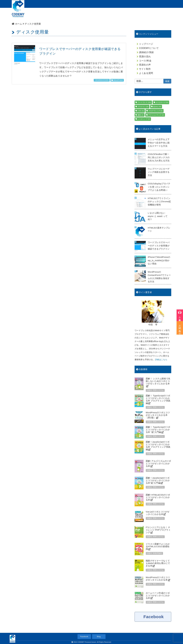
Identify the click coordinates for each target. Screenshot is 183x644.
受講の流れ (95, 15)
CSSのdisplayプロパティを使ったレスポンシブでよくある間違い (159, 187)
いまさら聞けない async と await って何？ (158, 216)
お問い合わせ (163, 4)
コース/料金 (111, 15)
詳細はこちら (161, 360)
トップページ (35, 15)
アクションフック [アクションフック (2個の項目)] (156, 115)
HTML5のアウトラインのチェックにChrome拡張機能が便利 (159, 201)
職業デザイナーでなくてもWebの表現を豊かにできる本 (158, 563)
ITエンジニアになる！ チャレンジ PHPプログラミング (158, 530)
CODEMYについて (56, 15)
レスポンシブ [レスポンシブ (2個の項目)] (144, 119)
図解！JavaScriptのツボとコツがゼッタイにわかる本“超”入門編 (158, 480)
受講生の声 (145, 65)
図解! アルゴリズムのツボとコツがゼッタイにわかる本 (158, 463)
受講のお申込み (143, 4)
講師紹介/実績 (77, 15)
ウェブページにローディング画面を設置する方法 (159, 172)
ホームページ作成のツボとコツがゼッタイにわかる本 (158, 595)
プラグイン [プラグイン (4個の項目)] (143, 107)
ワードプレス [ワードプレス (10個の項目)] (144, 102)
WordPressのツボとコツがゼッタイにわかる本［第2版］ (158, 415)
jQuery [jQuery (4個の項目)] (157, 107)
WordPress (118, 80)
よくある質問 (162, 15)
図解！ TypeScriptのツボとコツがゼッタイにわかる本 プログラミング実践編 (158, 399)
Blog (99, 637)
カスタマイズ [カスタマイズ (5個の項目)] (162, 102)
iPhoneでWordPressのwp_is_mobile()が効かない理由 (159, 260)
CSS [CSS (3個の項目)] (141, 111)
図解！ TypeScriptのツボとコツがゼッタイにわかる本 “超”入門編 (158, 430)
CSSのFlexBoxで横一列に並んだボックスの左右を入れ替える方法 (159, 157)
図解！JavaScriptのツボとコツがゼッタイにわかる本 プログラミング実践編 (158, 446)
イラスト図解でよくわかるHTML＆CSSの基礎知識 (158, 546)
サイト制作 (145, 15)
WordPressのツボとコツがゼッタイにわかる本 (158, 579)
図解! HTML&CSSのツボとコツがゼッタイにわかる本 (158, 497)
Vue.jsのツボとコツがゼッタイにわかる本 (158, 513)
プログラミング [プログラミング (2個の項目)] (156, 111)
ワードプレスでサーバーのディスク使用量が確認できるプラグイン (159, 246)
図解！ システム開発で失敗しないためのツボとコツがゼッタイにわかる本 (158, 381)
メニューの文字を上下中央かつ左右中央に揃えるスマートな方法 (159, 143)
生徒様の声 (128, 15)
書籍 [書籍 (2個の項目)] (141, 115)
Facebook (154, 617)
